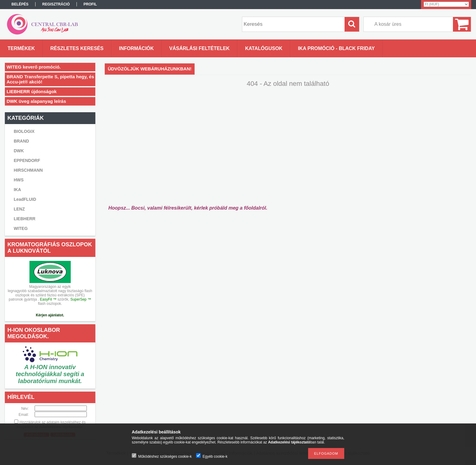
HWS (19, 180)
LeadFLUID (25, 199)
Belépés (20, 4)
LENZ (19, 209)
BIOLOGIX (24, 131)
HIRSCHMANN (28, 170)
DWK (19, 151)
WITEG (21, 228)
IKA (17, 190)
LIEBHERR (25, 219)
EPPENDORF (27, 160)
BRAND (21, 141)
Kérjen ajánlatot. (50, 315)
